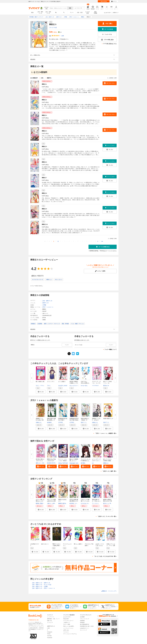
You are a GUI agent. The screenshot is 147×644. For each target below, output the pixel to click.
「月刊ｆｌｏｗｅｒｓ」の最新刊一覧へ (106, 433)
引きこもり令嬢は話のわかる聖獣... (51, 501)
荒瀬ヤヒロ (43, 503)
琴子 (111, 503)
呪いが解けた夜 (40, 382)
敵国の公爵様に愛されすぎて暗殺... (108, 501)
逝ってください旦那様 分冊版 (108, 460)
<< (45, 241)
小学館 (44, 305)
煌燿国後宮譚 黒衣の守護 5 (63, 419)
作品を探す (66, 619)
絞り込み (46, 8)
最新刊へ (49, 78)
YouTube (49, 636)
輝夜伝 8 (44, 193)
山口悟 (89, 503)
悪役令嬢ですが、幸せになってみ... (96, 501)
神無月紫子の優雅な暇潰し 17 (51, 419)
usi (93, 463)
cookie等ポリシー (85, 628)
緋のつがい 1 (45, 544)
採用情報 (82, 621)
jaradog (78, 463)
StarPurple (65, 463)
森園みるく (106, 463)
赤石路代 (49, 422)
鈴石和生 (72, 503)
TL (64, 12)
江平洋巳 (61, 422)
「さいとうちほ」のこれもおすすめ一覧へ (105, 556)
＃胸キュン (49, 280)
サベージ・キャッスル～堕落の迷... (63, 461)
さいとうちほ (53, 27)
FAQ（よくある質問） (69, 626)
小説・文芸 (80, 12)
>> (102, 241)
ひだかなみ (84, 503)
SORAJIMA (45, 463)
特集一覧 (49, 621)
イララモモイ (95, 386)
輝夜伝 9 (44, 209)
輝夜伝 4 (44, 131)
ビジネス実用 (88, 12)
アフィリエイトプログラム (70, 634)
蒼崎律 (60, 503)
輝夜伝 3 (44, 115)
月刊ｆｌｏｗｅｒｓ (48, 307)
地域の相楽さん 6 (108, 419)
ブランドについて (85, 619)
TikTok (49, 634)
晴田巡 (37, 503)
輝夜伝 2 (44, 100)
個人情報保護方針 (85, 624)
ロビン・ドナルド (40, 386)
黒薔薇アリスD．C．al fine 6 (97, 419)
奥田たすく (39, 463)
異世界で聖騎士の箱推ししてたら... (74, 383)
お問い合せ (66, 630)
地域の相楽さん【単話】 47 (85, 419)
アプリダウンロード (68, 621)
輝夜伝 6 (44, 162)
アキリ (49, 386)
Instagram (50, 632)
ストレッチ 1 (51, 382)
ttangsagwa (72, 463)
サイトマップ (83, 630)
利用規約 (82, 623)
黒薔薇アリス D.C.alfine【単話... (40, 420)
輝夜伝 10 (45, 224)
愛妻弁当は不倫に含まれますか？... (51, 461)
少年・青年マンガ (40, 12)
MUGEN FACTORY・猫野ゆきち (55, 463)
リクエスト (66, 632)
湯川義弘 (83, 463)
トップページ (51, 617)
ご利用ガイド (115, 13)
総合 (32, 12)
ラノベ (72, 12)
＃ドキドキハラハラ (38, 280)
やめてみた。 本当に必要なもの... (85, 383)
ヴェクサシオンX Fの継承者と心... (86, 460)
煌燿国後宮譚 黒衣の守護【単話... (74, 419)
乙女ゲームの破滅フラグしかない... (85, 501)
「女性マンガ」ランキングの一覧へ (107, 516)
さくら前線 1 (62, 382)
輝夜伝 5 (44, 147)
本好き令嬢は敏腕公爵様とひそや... (74, 501)
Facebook (50, 638)
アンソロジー (95, 503)
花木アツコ (84, 422)
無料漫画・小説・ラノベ (53, 619)
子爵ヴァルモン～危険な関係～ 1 (56, 546)
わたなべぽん (84, 386)
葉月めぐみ (106, 386)
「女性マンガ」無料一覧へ (109, 471)
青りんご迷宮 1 (78, 544)
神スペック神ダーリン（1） (108, 382)
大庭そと (49, 503)
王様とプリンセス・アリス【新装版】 (111, 546)
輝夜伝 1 (44, 84)
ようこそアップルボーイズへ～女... (96, 461)
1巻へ (42, 78)
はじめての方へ (108, 13)
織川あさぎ (65, 503)
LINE (48, 628)
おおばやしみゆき (63, 386)
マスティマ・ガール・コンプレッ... (96, 383)
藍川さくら (106, 503)
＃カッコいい (58, 280)
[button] (41, 392)
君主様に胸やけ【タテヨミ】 (40, 460)
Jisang (60, 463)
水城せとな (39, 422)
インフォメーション (68, 628)
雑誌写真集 (95, 12)
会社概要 (82, 617)
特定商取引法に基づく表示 (87, 626)
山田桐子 (55, 503)
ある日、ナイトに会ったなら (100, 545)
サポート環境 (67, 624)
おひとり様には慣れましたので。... (40, 501)
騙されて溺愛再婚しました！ (74, 460)
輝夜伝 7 (44, 178)
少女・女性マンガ (48, 12)
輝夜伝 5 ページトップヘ (109, 591)
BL (56, 12)
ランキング (50, 623)
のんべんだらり (73, 386)
